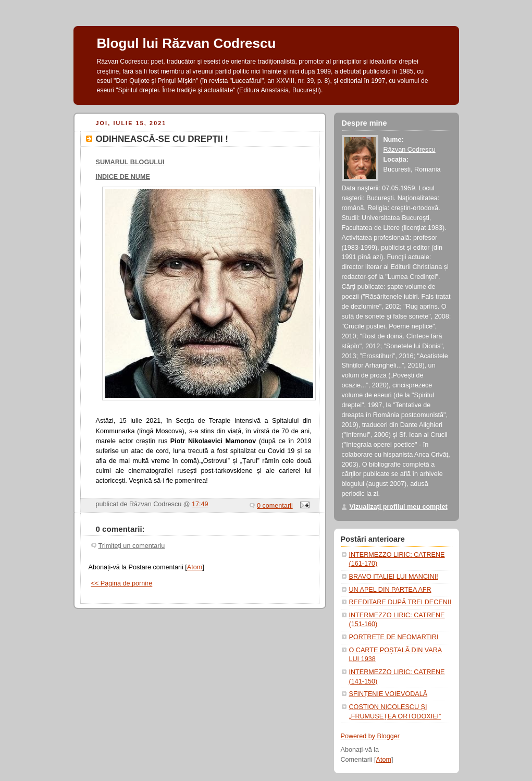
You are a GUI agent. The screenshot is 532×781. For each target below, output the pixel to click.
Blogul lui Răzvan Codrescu (187, 43)
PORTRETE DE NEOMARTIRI (394, 637)
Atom (195, 567)
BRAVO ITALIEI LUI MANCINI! (394, 577)
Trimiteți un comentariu (132, 546)
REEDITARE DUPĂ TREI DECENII (400, 602)
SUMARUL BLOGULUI (130, 162)
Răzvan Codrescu (410, 150)
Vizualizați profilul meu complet (399, 507)
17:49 (200, 504)
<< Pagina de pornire (122, 583)
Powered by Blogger (370, 736)
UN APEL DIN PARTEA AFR (390, 590)
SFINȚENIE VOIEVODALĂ (388, 694)
